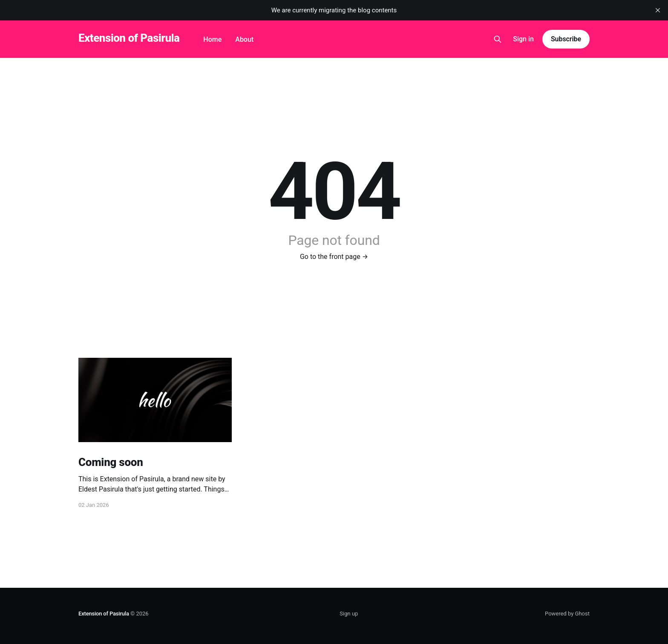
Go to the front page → (334, 257)
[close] (658, 10)
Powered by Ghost (567, 614)
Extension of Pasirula (129, 38)
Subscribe (566, 39)
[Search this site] (498, 39)
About (244, 39)
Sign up (349, 614)
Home (212, 39)
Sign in (523, 39)
